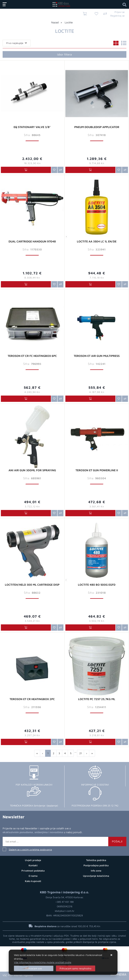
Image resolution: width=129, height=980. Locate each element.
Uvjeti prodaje (33, 860)
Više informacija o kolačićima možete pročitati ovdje (43, 962)
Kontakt (33, 865)
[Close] (34, 968)
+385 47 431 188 (64, 902)
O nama (33, 876)
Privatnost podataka (33, 871)
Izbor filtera (64, 54)
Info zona (96, 871)
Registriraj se (117, 16)
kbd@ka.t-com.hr (65, 911)
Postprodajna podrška (96, 865)
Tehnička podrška (96, 860)
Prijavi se (120, 12)
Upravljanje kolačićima (96, 876)
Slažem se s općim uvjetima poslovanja (30, 849)
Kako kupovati (33, 881)
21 (81, 753)
